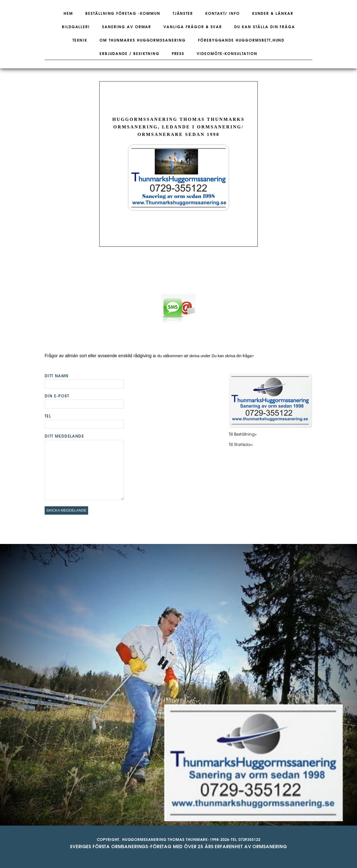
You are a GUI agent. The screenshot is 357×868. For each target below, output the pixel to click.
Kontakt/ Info (222, 14)
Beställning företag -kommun (123, 14)
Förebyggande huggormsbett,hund (241, 40)
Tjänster (183, 14)
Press (178, 54)
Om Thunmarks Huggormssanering (143, 40)
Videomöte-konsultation (227, 54)
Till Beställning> (243, 435)
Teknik (80, 40)
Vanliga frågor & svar (193, 27)
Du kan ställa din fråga (265, 27)
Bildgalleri (76, 27)
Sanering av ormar (127, 27)
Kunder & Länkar (273, 14)
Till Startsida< (241, 445)
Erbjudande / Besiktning (130, 54)
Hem (68, 14)
